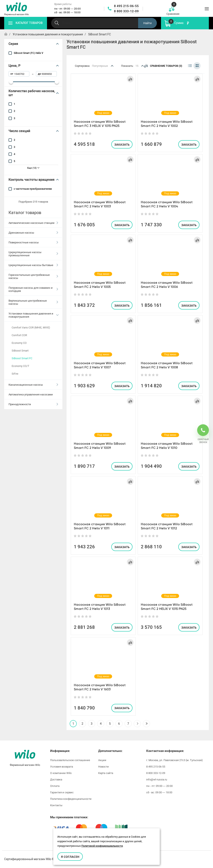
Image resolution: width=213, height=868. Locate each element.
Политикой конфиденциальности (102, 846)
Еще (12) (33, 168)
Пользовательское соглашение (70, 760)
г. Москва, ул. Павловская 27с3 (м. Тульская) (175, 760)
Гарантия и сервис (62, 792)
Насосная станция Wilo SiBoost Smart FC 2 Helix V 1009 (100, 446)
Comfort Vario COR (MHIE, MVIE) (31, 328)
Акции (102, 760)
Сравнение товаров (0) (163, 66)
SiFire (15, 374)
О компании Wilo (61, 773)
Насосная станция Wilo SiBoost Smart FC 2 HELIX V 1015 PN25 (167, 607)
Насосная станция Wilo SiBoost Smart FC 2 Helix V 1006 (167, 285)
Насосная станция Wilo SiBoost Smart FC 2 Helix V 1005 (100, 285)
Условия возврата (62, 767)
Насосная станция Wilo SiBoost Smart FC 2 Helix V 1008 (167, 365)
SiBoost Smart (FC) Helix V (28, 53)
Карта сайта (106, 773)
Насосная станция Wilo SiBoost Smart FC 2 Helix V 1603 (100, 687)
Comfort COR (19, 335)
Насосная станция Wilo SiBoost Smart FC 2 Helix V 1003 (100, 204)
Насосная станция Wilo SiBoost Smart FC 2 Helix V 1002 (167, 124)
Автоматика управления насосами (31, 394)
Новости (103, 767)
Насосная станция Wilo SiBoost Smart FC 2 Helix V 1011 (100, 526)
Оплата (55, 786)
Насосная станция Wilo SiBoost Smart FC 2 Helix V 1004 (167, 204)
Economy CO (19, 343)
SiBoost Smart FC (22, 358)
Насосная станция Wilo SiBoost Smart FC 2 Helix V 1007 (100, 365)
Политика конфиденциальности (71, 799)
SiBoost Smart (20, 351)
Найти (147, 23)
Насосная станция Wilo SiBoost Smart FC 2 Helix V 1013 (100, 607)
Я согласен (70, 857)
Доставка (56, 779)
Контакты (56, 805)
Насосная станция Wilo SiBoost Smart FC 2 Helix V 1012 (167, 526)
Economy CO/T (20, 366)
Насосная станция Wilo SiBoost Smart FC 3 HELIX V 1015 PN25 (100, 124)
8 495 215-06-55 (126, 6)
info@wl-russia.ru (157, 779)
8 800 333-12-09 (126, 11)
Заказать (122, 144)
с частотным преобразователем (33, 189)
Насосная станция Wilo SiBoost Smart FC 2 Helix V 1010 (167, 446)
